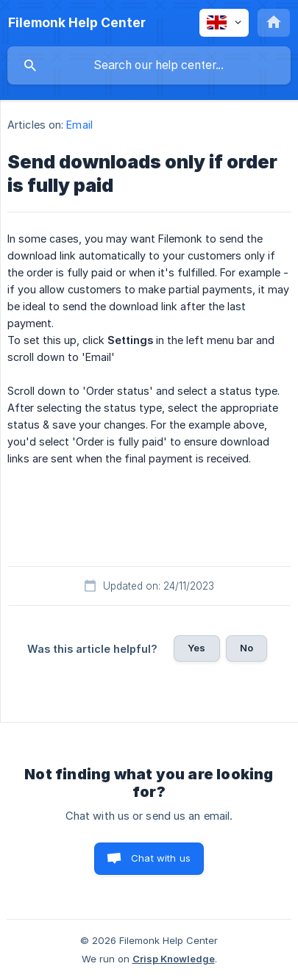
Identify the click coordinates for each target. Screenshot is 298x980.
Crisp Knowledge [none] (174, 959)
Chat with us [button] (161, 858)
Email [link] (79, 125)
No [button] (246, 648)
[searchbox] (149, 65)
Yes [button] (196, 648)
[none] (77, 23)
